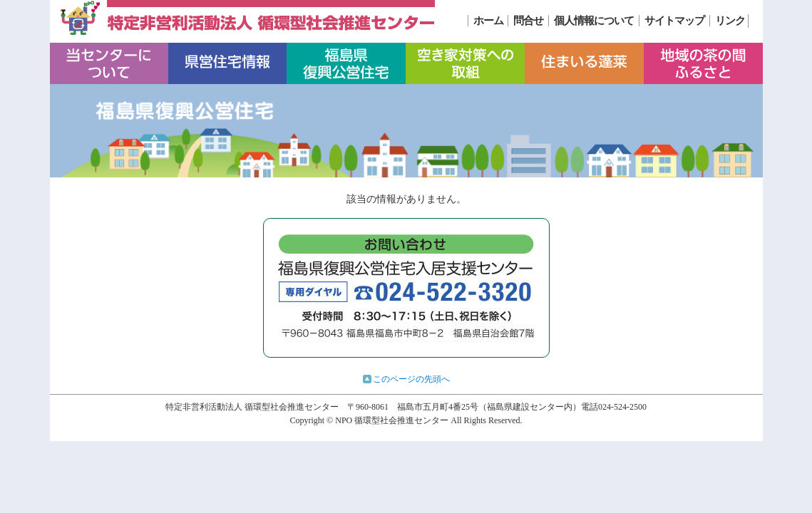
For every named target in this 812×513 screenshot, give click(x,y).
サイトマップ (674, 21)
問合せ (528, 21)
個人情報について (594, 21)
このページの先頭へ (411, 379)
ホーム (488, 21)
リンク (730, 21)
